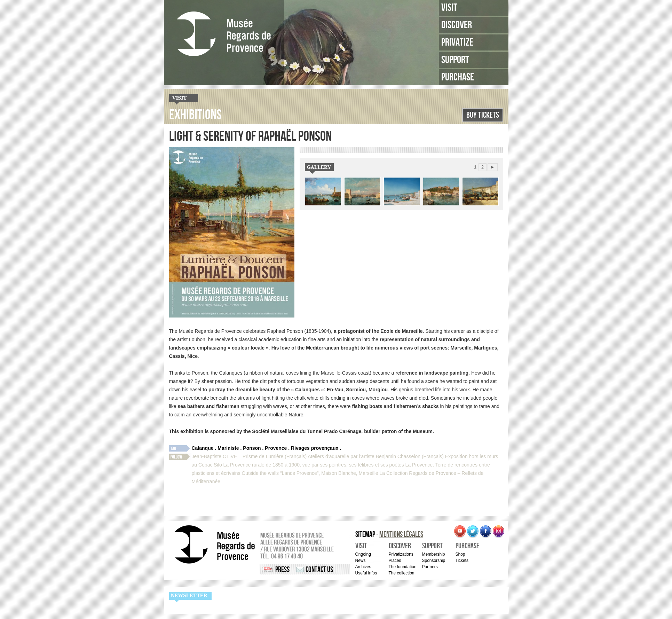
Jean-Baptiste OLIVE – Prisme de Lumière (238, 456)
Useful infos (366, 573)
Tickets (462, 561)
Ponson (252, 448)
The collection (402, 573)
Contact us (319, 570)
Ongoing (363, 554)
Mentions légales (401, 535)
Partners (430, 567)
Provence (276, 448)
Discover (457, 25)
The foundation (403, 567)
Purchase (458, 77)
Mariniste (228, 448)
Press (282, 570)
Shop (460, 554)
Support (455, 60)
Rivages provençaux (315, 448)
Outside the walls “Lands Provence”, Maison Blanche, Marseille (310, 473)
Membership (434, 554)
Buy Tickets (483, 115)
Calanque (203, 448)
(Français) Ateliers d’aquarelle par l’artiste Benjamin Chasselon (353, 456)
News (361, 561)
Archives (363, 567)
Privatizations (401, 554)
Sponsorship (434, 561)
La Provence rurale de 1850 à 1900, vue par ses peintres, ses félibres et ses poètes (314, 465)
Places (395, 561)
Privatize (457, 42)
